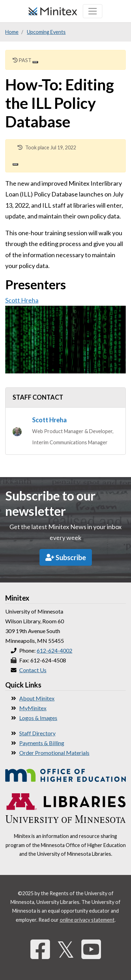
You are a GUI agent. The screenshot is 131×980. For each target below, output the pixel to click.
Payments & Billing (42, 743)
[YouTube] (91, 949)
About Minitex (37, 698)
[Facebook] (40, 949)
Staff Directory (37, 733)
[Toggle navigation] (93, 11)
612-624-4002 (54, 650)
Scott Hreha (22, 300)
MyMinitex (33, 708)
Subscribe (66, 557)
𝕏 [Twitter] (66, 949)
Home (12, 32)
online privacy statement (87, 920)
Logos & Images (38, 718)
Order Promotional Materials (54, 753)
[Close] (35, 62)
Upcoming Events (46, 32)
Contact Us (33, 670)
